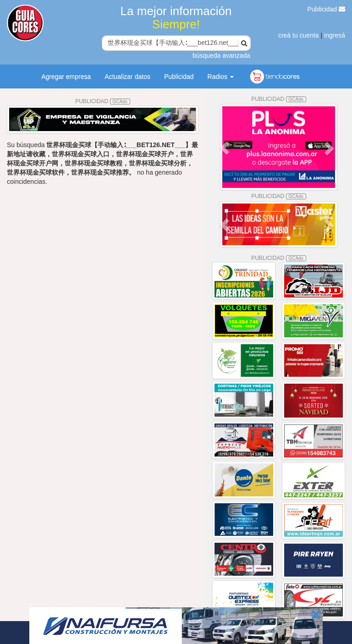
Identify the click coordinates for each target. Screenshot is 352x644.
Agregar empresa (66, 77)
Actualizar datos (127, 77)
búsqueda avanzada (221, 55)
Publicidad (327, 9)
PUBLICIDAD (103, 101)
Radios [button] (221, 77)
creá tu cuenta (299, 35)
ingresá (335, 35)
